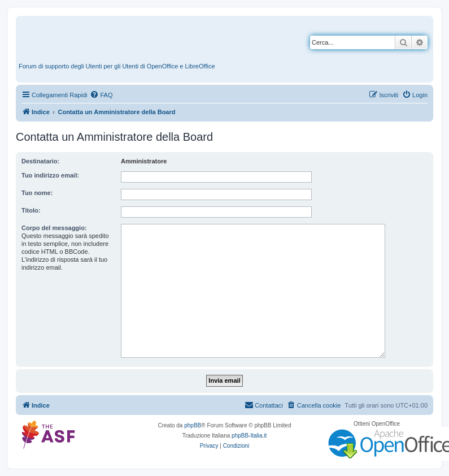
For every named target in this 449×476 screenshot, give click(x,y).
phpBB (193, 425)
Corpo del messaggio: (54, 228)
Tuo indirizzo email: (50, 175)
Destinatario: (40, 161)
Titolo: (31, 210)
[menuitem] (101, 95)
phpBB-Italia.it (249, 436)
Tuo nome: (37, 193)
